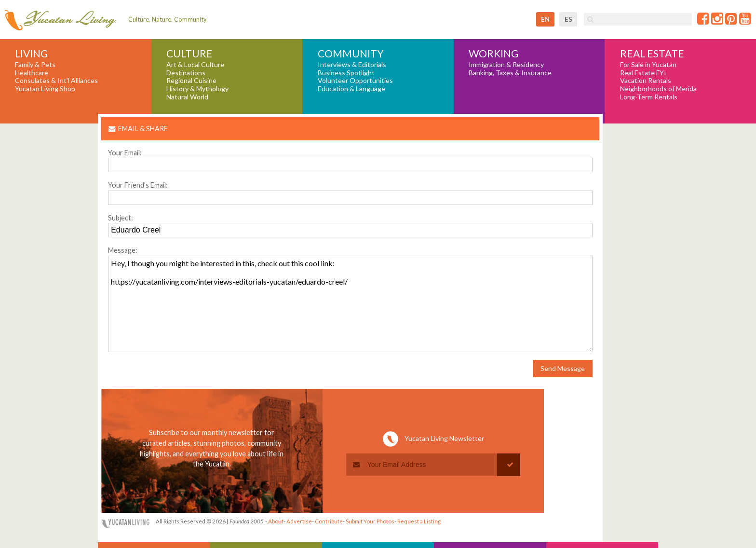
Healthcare (32, 73)
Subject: (121, 218)
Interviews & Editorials (352, 65)
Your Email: (125, 153)
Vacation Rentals (646, 81)
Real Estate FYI (643, 73)
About (276, 521)
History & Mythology (197, 89)
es (568, 19)
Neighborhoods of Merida (658, 89)
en (545, 19)
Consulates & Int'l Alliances (56, 81)
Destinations (186, 73)
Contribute (329, 521)
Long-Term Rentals (649, 97)
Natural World (187, 97)
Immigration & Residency (506, 65)
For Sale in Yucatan (648, 65)
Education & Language (351, 89)
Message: (123, 250)
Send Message (563, 368)
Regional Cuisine (191, 81)
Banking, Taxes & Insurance (510, 73)
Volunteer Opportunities (355, 81)
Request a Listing (419, 521)
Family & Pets (35, 65)
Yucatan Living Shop (45, 89)
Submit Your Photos (370, 521)
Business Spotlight (346, 73)
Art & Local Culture (195, 65)
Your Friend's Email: (138, 185)
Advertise (299, 521)
